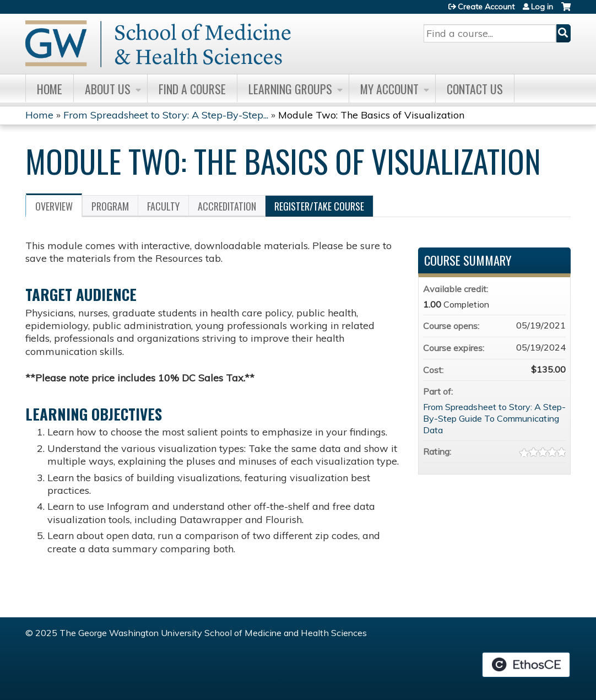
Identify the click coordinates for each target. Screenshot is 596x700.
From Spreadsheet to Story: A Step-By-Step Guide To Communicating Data (494, 418)
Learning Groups (290, 89)
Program (110, 206)
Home (50, 89)
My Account (389, 89)
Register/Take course (319, 206)
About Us (108, 89)
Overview (54, 206)
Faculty (163, 206)
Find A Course (192, 89)
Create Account (486, 7)
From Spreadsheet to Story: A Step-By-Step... (166, 115)
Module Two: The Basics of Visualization (371, 115)
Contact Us (475, 89)
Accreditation (227, 206)
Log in (542, 7)
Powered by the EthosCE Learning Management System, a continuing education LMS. (526, 665)
